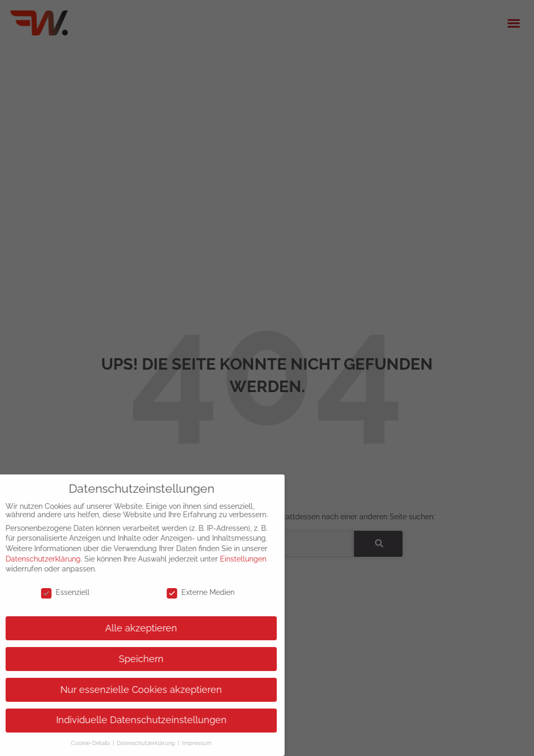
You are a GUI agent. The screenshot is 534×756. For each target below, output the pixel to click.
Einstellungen (235, 559)
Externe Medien (193, 592)
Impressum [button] (189, 743)
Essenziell (58, 592)
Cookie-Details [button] (83, 743)
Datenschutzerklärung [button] (139, 743)
